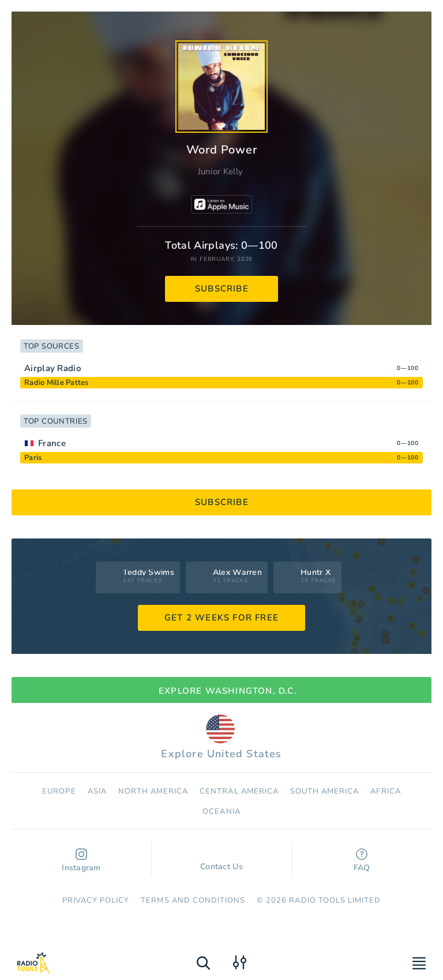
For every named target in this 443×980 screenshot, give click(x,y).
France (52, 443)
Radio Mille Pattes (57, 383)
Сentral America (239, 791)
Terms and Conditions (193, 900)
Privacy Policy (96, 900)
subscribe (222, 289)
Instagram (81, 861)
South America (325, 791)
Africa (385, 791)
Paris (33, 458)
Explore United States (221, 738)
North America (153, 791)
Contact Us (221, 861)
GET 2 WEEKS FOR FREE (221, 618)
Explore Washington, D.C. (221, 691)
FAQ (362, 861)
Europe (59, 791)
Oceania (221, 811)
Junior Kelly (221, 171)
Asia (97, 791)
